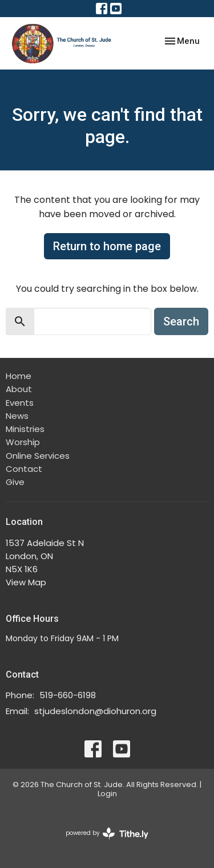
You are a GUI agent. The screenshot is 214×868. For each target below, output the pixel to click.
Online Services (38, 456)
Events (20, 403)
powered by (107, 834)
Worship (23, 442)
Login (107, 794)
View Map (26, 582)
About (19, 389)
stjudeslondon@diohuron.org (95, 711)
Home (19, 376)
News (17, 416)
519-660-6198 (68, 695)
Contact (24, 469)
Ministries (25, 429)
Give (15, 482)
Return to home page (107, 246)
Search (181, 321)
